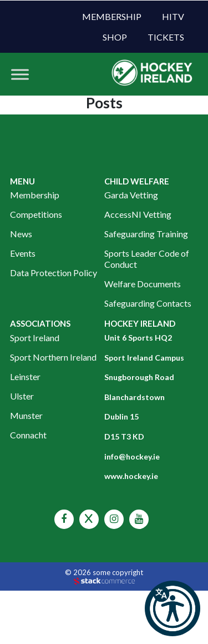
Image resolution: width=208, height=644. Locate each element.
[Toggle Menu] (20, 74)
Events (23, 253)
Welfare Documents (143, 284)
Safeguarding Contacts (148, 303)
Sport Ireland (35, 338)
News (21, 234)
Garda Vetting (131, 195)
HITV (173, 16)
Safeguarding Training (146, 234)
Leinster (25, 376)
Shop (115, 37)
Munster (26, 415)
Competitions (36, 214)
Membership (112, 16)
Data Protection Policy (54, 273)
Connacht (28, 435)
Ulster (22, 396)
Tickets (166, 37)
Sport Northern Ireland (53, 357)
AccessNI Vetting (138, 214)
